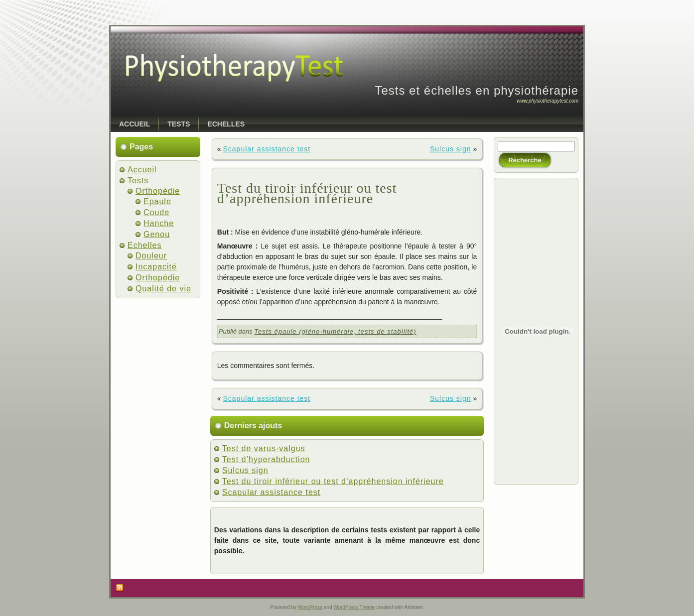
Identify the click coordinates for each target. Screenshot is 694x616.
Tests (138, 181)
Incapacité (156, 267)
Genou (157, 234)
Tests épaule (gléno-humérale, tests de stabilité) (335, 331)
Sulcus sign (451, 149)
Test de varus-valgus (264, 448)
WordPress (310, 607)
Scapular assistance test (267, 149)
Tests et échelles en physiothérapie (477, 90)
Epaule (157, 201)
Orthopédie (158, 191)
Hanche (159, 223)
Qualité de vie (163, 289)
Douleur (151, 256)
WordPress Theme (354, 607)
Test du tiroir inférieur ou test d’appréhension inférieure (307, 193)
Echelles (144, 245)
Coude (156, 212)
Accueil (142, 170)
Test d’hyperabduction (266, 459)
